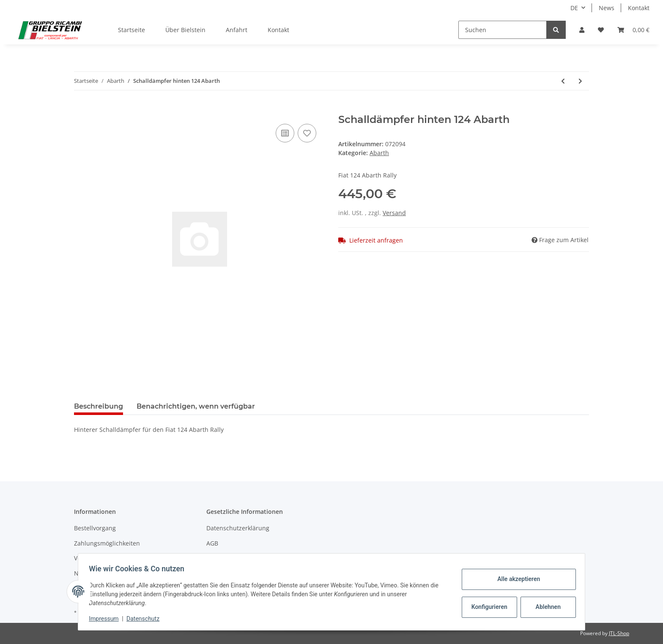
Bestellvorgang (95, 528)
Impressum (107, 619)
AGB (212, 543)
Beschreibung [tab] (99, 406)
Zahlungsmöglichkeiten (107, 543)
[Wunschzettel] (601, 30)
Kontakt (639, 8)
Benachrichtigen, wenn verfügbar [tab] (196, 406)
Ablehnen (545, 607)
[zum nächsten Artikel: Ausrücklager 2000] (580, 81)
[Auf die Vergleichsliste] (285, 133)
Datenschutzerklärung (238, 528)
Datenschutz (146, 619)
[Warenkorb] (633, 30)
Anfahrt (237, 30)
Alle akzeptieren (516, 579)
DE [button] (574, 8)
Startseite (132, 30)
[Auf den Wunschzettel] (307, 133)
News (607, 8)
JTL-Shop (619, 633)
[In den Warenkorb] (81, 109)
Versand (394, 213)
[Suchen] (503, 30)
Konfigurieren (487, 607)
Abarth (379, 153)
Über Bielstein (185, 30)
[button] (582, 30)
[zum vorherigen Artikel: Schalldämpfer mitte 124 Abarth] (563, 81)
